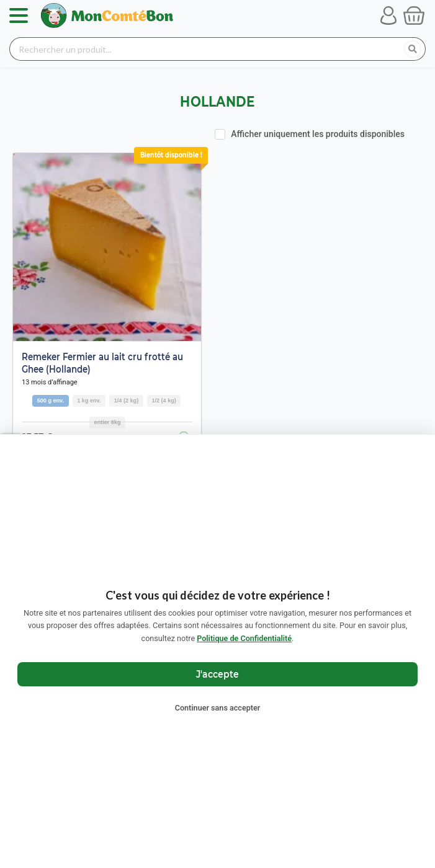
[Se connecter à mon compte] (388, 15)
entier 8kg (108, 422)
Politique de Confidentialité (244, 638)
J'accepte (217, 674)
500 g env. (51, 401)
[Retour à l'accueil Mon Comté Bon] (107, 15)
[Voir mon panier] (414, 15)
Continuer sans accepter (218, 708)
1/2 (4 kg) (164, 401)
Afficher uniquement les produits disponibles (318, 134)
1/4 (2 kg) (126, 401)
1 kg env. (89, 401)
